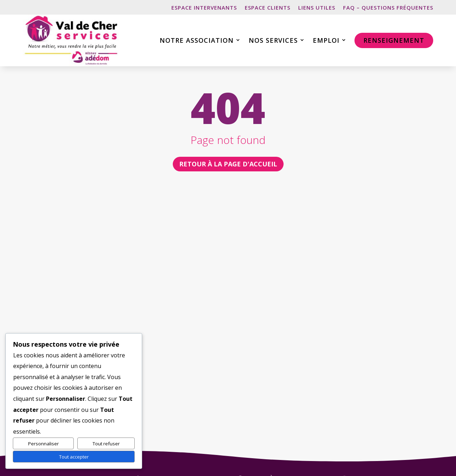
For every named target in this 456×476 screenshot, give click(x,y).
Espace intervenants (204, 8)
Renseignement (394, 40)
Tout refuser (106, 444)
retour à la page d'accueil (228, 164)
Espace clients (268, 8)
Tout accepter (74, 457)
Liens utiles (317, 8)
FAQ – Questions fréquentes (388, 8)
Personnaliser (43, 444)
